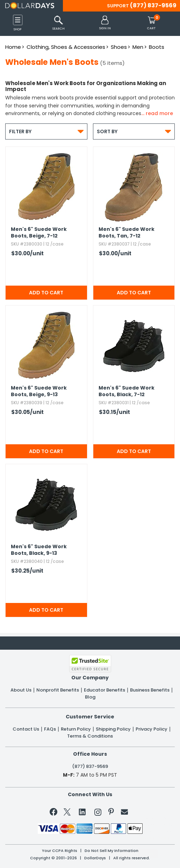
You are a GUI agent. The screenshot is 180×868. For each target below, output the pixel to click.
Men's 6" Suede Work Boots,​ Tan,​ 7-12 (127, 233)
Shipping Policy (113, 729)
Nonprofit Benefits (58, 690)
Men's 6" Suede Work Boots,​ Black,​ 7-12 (127, 391)
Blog (90, 697)
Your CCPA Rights (60, 851)
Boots (157, 47)
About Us (21, 690)
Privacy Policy (152, 729)
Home (13, 47)
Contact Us (26, 729)
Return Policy (76, 729)
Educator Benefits (105, 690)
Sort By (134, 131)
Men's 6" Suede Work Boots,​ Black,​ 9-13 (39, 550)
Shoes (119, 47)
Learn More (121, 852)
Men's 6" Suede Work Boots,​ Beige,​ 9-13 (39, 391)
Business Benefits (150, 690)
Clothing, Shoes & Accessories (66, 47)
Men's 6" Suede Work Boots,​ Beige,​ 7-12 (39, 233)
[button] (105, 23)
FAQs (50, 729)
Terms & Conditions (90, 736)
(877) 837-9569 (153, 5)
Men (138, 47)
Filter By (46, 131)
